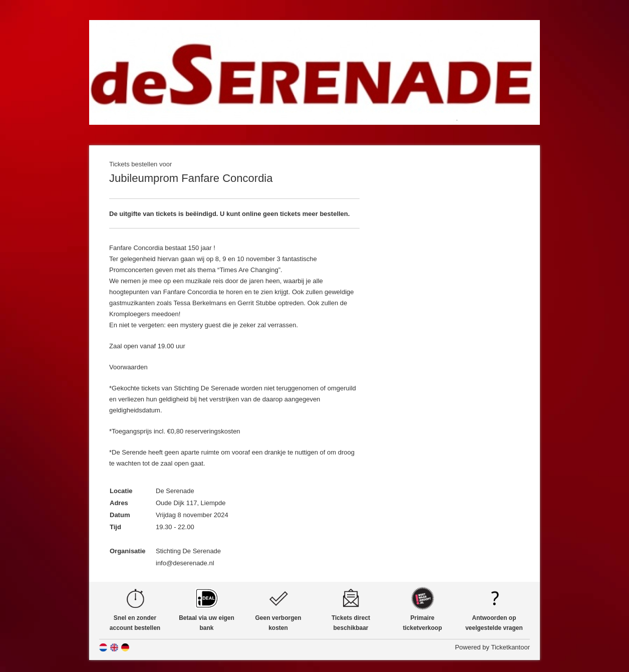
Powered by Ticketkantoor (492, 647)
